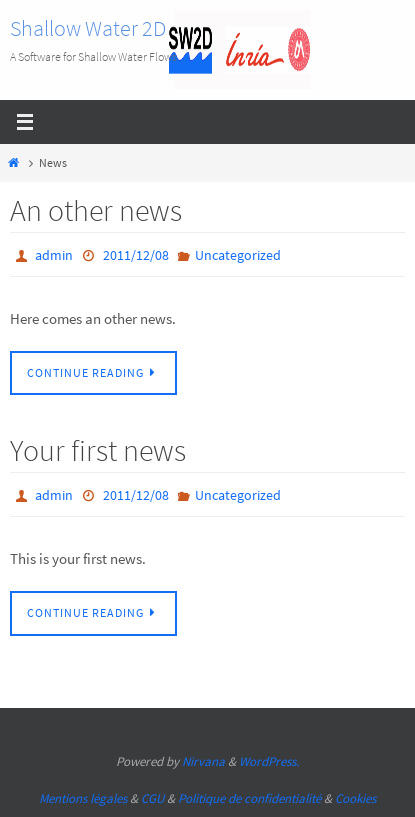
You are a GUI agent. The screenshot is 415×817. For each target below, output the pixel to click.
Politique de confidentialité (249, 798)
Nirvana (203, 761)
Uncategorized (238, 255)
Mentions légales (83, 798)
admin (54, 255)
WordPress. (269, 761)
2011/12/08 (136, 255)
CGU (152, 798)
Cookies (355, 798)
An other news (96, 210)
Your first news (98, 450)
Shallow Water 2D (88, 28)
